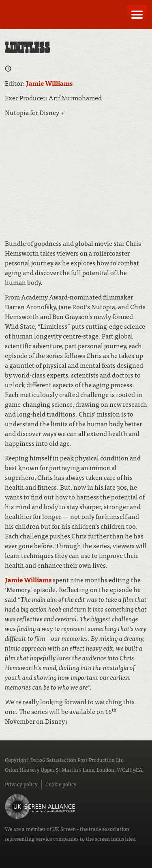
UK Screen (64, 829)
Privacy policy (21, 784)
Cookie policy (61, 784)
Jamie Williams (49, 83)
